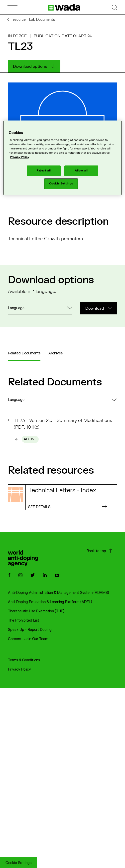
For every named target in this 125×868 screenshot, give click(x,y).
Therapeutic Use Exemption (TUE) (36, 611)
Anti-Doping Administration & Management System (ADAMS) (59, 593)
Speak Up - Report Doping (30, 630)
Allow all (81, 171)
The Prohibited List (24, 620)
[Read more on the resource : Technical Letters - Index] (62, 497)
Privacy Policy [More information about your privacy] (20, 157)
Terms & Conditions (24, 660)
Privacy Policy (19, 669)
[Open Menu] (12, 7)
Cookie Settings (18, 863)
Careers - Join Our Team (28, 639)
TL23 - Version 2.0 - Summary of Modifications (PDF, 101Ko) (63, 430)
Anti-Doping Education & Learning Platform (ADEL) (50, 602)
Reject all (44, 171)
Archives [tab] (56, 353)
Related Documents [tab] (24, 353)
